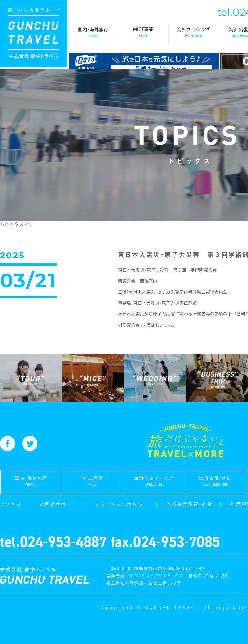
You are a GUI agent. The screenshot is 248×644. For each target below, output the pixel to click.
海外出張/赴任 (215, 482)
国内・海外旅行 (93, 35)
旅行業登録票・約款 (190, 504)
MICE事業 (143, 35)
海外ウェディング (194, 35)
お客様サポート (58, 504)
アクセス (11, 504)
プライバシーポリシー (122, 504)
